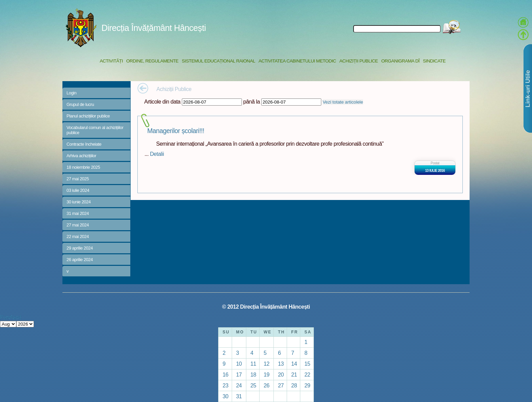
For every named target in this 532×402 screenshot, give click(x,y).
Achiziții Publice (358, 61)
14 (294, 364)
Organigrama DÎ (401, 61)
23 (225, 385)
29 (307, 385)
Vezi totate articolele (343, 102)
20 (281, 374)
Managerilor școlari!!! (176, 131)
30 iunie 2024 (79, 202)
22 (307, 374)
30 (225, 396)
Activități (111, 61)
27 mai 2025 (78, 179)
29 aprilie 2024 (80, 248)
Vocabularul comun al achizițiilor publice (95, 130)
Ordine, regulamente (152, 61)
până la (252, 102)
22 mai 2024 (78, 236)
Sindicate (434, 61)
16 (225, 374)
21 (294, 374)
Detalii (157, 154)
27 (281, 385)
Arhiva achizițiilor (81, 156)
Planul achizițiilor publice (88, 116)
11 (253, 364)
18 (253, 374)
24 (239, 385)
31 (239, 396)
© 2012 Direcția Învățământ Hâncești (266, 307)
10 (239, 364)
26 (267, 385)
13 (281, 364)
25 (253, 385)
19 (267, 374)
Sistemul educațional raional (218, 61)
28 (294, 385)
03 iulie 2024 (78, 190)
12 (267, 364)
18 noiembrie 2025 (83, 167)
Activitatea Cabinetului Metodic (297, 61)
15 (307, 364)
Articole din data (162, 102)
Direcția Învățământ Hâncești (154, 28)
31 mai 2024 (78, 213)
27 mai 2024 (78, 225)
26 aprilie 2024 (80, 260)
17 (239, 374)
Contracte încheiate (84, 144)
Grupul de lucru (80, 104)
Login (71, 93)
